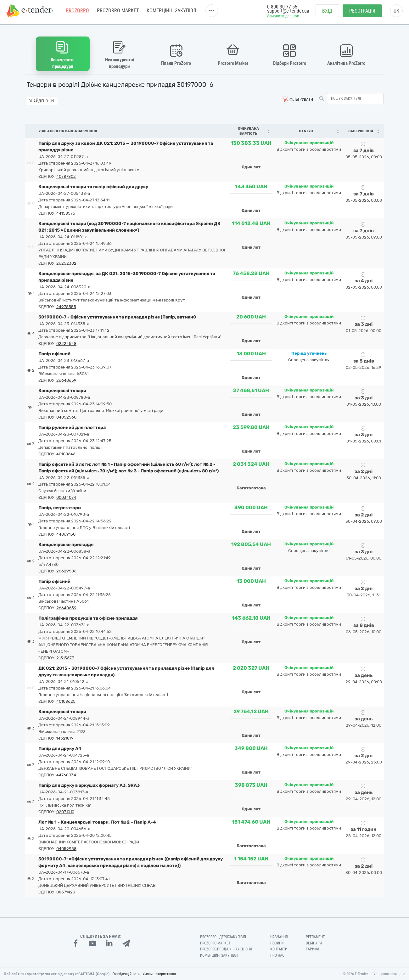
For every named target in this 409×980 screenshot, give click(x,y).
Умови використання (159, 973)
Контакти (279, 949)
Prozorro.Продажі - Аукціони (226, 949)
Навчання (279, 936)
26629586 (66, 570)
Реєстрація (362, 13)
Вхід (327, 13)
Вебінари (314, 942)
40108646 (66, 453)
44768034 (66, 774)
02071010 (65, 811)
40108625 (66, 700)
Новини (277, 942)
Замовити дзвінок (283, 18)
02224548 (66, 343)
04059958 (66, 848)
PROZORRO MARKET (118, 12)
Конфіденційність (126, 973)
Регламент (315, 936)
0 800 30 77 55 (282, 9)
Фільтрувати (301, 99)
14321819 (65, 737)
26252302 (66, 262)
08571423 (66, 891)
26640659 (66, 379)
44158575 (66, 212)
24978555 (66, 306)
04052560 (66, 416)
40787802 (66, 175)
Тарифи (312, 949)
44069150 (66, 533)
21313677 (65, 657)
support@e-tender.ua (288, 13)
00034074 (66, 496)
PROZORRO (77, 12)
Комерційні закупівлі (172, 12)
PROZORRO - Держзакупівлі (223, 936)
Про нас (277, 955)
